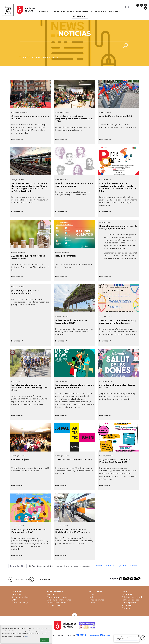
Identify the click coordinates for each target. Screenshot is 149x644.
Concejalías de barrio (57, 603)
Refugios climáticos (66, 256)
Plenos (92, 603)
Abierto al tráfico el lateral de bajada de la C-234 (71, 322)
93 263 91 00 (81, 635)
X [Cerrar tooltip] (137, 636)
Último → (134, 566)
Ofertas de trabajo (20, 603)
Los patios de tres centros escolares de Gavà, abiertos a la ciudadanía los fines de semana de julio (118, 187)
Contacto (126, 608)
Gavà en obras (54, 605)
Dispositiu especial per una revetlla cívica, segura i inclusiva (118, 227)
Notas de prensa (96, 600)
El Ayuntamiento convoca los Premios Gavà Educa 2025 (115, 461)
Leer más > (17, 139)
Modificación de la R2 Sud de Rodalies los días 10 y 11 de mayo (73, 531)
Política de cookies (131, 600)
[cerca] (70, 46)
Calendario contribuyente (59, 600)
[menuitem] (44, 12)
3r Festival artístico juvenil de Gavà (74, 459)
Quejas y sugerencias (57, 597)
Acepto (45, 640)
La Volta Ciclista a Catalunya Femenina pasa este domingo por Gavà (29, 388)
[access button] (143, 638)
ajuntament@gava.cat (100, 635)
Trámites (51, 594)
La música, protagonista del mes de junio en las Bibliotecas (74, 386)
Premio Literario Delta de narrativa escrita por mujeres (74, 185)
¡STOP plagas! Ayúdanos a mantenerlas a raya (25, 292)
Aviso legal (127, 594)
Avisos (92, 594)
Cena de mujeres (20, 459)
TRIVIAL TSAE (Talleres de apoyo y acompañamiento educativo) (118, 322)
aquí (26, 636)
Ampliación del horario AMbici (115, 116)
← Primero (98, 566)
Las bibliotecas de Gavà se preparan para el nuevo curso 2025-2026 (74, 119)
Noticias (92, 597)
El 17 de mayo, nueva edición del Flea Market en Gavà (29, 531)
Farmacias (16, 594)
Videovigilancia (129, 603)
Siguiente (122, 566)
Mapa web (127, 605)
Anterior (110, 566)
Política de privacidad (132, 597)
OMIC (14, 600)
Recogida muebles (20, 597)
